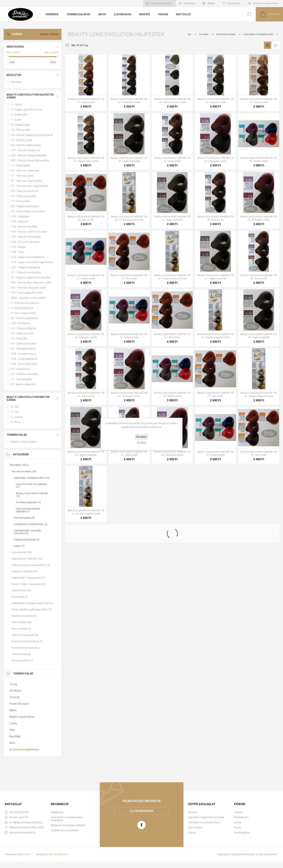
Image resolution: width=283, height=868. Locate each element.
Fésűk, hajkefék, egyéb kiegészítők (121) (32, 610)
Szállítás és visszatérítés (65, 830)
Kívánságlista (242, 833)
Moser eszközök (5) (21, 629)
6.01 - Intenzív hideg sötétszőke (29, 155)
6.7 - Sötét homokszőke (25, 374)
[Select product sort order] (77, 45)
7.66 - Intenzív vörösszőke (26, 237)
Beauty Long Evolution (24, 442)
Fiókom (239, 812)
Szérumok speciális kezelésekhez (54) (31, 565)
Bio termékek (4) (19, 597)
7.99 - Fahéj (18, 252)
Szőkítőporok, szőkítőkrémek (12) (30, 524)
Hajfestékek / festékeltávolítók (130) (31, 478)
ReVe (12, 743)
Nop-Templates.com (58, 854)
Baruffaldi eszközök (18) (24, 616)
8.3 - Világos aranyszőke (25, 206)
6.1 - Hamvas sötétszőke (25, 171)
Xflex (12, 730)
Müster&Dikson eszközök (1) (26, 648)
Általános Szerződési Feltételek (68, 825)
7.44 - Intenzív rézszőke (24, 227)
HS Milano (15, 691)
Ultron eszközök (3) (21, 654)
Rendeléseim (241, 817)
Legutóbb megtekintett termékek (206, 817)
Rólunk (192, 833)
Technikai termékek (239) (24, 471)
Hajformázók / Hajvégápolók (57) (28, 578)
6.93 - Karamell (20, 221)
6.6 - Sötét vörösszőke (24, 344)
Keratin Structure (19, 704)
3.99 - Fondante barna (24, 354)
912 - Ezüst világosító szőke (27, 293)
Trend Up (14, 697)
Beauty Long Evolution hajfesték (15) (32, 495)
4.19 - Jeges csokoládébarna (28, 257)
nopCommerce (24, 854)
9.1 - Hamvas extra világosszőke (30, 186)
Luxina (13, 723)
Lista (276, 45)
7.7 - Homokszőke (21, 379)
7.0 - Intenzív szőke (22, 140)
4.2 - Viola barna (20, 369)
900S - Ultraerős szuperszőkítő (28, 298)
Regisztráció (190, 3)
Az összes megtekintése (24, 750)
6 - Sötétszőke (19, 115)
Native (13, 710)
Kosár (238, 827)
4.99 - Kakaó (18, 247)
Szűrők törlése (49, 34)
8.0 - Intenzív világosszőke (26, 145)
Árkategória (15, 47)
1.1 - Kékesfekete (21, 166)
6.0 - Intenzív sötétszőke (25, 318)
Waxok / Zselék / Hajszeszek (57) (28, 584)
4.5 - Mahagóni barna (23, 349)
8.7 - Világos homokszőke (26, 272)
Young (13, 684)
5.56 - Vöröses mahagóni (26, 242)
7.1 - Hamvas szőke (22, 176)
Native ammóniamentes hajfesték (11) (28, 510)
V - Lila (15, 412)
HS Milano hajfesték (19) (28, 502)
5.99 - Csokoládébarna (24, 359)
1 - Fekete (16, 104)
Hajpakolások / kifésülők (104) (27, 559)
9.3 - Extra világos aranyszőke (28, 211)
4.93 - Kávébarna (21, 323)
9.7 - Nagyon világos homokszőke (31, 277)
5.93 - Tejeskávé (20, 216)
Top (189, 34)
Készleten (14, 75)
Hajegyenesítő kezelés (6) (27, 540)
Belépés (211, 3)
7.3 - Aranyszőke (20, 201)
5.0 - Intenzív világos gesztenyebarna (32, 135)
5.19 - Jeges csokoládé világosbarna (32, 262)
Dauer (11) (19, 546)
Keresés (193, 812)
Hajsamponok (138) (22, 552)
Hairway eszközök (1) (22, 660)
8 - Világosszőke (20, 125)
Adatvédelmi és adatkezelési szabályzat (67, 819)
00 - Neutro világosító (23, 384)
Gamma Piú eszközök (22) (25, 635)
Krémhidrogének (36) (24, 518)
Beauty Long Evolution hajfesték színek (30, 96)
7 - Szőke (16, 120)
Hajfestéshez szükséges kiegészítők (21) (32, 603)
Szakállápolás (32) (21, 590)
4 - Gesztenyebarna (22, 308)
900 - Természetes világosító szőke (31, 283)
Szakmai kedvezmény (161, 3)
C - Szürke (17, 417)
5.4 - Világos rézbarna (23, 328)
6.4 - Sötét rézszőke (22, 333)
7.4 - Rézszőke (19, 339)
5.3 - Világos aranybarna (25, 191)
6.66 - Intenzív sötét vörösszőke (29, 232)
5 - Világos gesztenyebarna (26, 110)
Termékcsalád (17, 435)
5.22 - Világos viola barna (25, 267)
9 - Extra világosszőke (23, 313)
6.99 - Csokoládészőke (24, 364)
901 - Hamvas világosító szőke (29, 288)
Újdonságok (195, 827)
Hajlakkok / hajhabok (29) (25, 571)
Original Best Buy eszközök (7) (27, 641)
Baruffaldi (15, 736)
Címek (238, 822)
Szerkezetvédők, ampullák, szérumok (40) (27, 532)
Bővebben (142, 442)
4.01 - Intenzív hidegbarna (25, 150)
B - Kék (15, 407)
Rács (268, 45)
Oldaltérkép (57, 812)
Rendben (141, 437)
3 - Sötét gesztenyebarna (25, 303)
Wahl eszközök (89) (21, 622)
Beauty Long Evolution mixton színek (28, 398)
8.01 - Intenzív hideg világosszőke (30, 160)
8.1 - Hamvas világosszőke (26, 181)
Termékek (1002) (19, 465)
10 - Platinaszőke (21, 130)
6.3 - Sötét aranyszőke (24, 196)
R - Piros (16, 422)
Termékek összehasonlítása (266, 3)
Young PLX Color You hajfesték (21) (31, 486)
